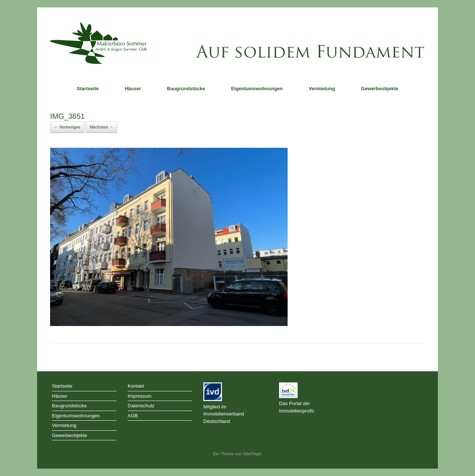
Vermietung (322, 89)
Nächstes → (101, 127)
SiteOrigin (253, 454)
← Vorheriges (67, 127)
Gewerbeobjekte (380, 89)
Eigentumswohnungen (257, 89)
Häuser (133, 89)
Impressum (140, 396)
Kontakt (136, 386)
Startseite (88, 89)
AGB (133, 416)
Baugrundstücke (186, 89)
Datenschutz (141, 406)
